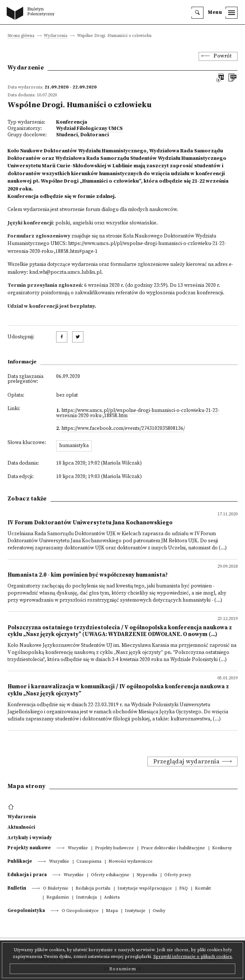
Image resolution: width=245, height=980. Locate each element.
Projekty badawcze (114, 848)
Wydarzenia (56, 36)
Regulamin (58, 898)
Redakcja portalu (93, 889)
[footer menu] (12, 807)
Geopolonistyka (26, 911)
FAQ (183, 889)
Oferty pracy (178, 875)
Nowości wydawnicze (131, 862)
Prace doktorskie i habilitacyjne (173, 848)
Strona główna (21, 36)
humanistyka (74, 446)
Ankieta (112, 898)
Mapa (112, 911)
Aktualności (21, 827)
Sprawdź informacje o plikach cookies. (193, 957)
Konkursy (222, 848)
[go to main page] (32, 14)
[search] (197, 13)
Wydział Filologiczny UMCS (89, 129)
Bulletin (17, 888)
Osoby (159, 911)
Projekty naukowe (29, 848)
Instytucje (135, 911)
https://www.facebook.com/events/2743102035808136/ (123, 429)
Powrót (223, 56)
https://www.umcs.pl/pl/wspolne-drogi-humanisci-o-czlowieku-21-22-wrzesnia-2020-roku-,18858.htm (138, 413)
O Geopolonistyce (80, 911)
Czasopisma (89, 862)
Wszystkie (78, 848)
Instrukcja (86, 898)
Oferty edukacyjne (110, 875)
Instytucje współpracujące (145, 889)
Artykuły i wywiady (30, 838)
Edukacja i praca (27, 875)
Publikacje (20, 861)
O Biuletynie (56, 889)
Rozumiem (123, 969)
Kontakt (203, 889)
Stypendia (147, 875)
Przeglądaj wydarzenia (187, 762)
